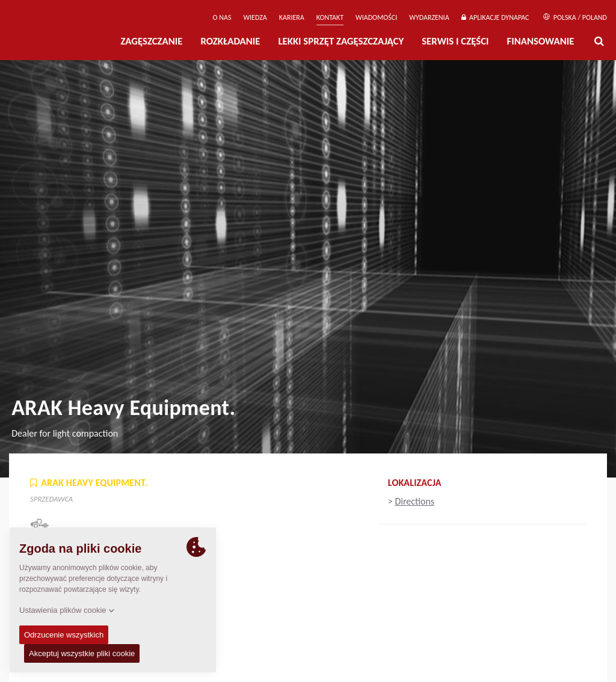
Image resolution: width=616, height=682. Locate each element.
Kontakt (330, 17)
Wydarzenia (429, 17)
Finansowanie (541, 41)
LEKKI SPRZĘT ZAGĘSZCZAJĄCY (341, 41)
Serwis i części (455, 41)
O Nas (222, 17)
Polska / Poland (575, 17)
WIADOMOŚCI (376, 17)
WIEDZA (255, 17)
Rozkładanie (230, 41)
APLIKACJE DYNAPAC (495, 17)
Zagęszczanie (151, 41)
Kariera (292, 17)
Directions (414, 501)
